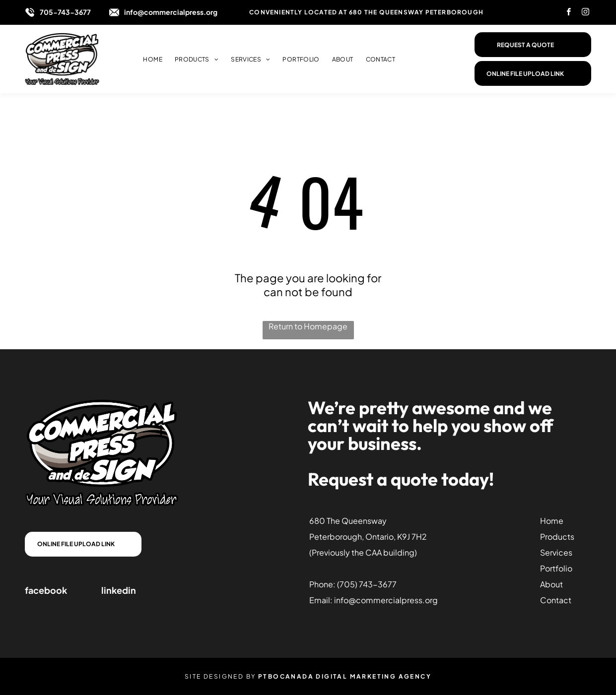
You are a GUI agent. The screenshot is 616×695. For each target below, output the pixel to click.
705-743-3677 (65, 12)
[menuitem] (146, 59)
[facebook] (569, 13)
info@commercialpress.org (171, 12)
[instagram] (586, 13)
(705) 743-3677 (367, 584)
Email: (321, 600)
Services (556, 552)
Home (552, 521)
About (551, 584)
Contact (556, 600)
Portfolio (556, 568)
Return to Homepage (308, 326)
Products (557, 537)
